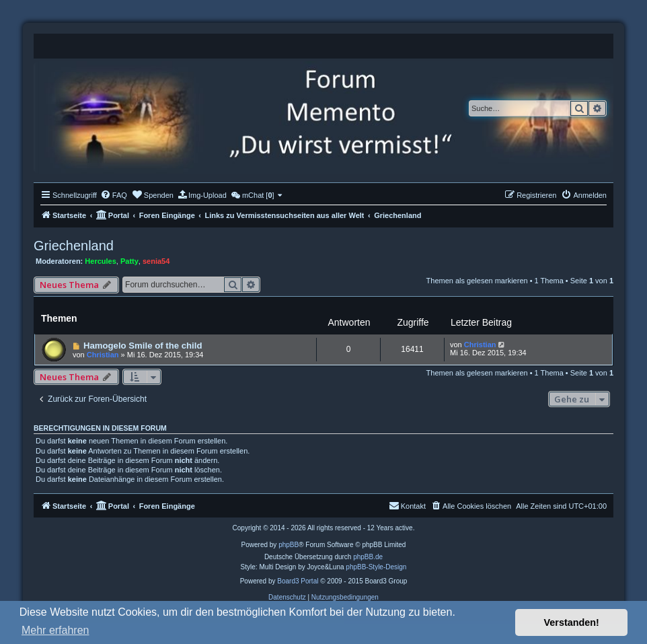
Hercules (100, 261)
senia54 (156, 261)
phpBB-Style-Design (376, 567)
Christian (103, 355)
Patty (129, 261)
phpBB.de (368, 557)
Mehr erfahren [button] (55, 630)
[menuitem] (114, 195)
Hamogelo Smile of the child (143, 346)
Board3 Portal (298, 581)
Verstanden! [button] (572, 622)
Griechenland (74, 246)
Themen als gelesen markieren (477, 281)
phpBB (289, 545)
